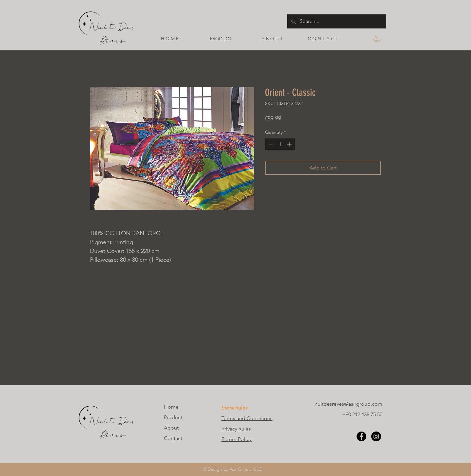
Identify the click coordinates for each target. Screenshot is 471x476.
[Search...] (336, 21)
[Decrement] (270, 144)
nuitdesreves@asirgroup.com (349, 404)
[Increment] (290, 144)
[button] (380, 39)
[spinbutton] (280, 144)
